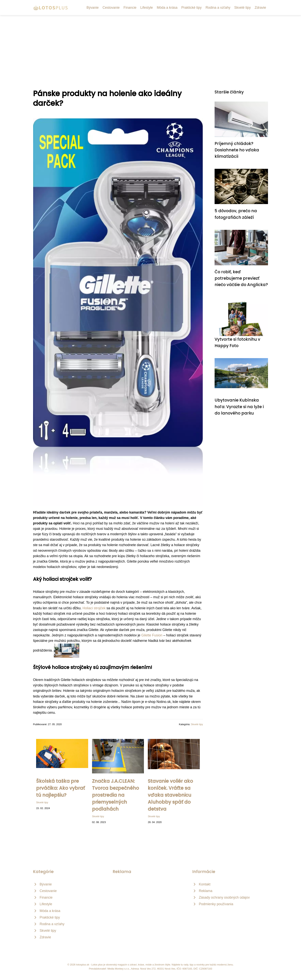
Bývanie (93, 8)
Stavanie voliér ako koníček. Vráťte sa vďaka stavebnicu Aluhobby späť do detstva (170, 795)
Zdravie (260, 8)
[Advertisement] (150, 44)
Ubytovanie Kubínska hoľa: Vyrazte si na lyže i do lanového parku (239, 407)
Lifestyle (147, 8)
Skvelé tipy (242, 8)
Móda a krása (167, 8)
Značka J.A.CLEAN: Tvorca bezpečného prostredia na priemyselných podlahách (116, 795)
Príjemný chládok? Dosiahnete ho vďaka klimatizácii (237, 150)
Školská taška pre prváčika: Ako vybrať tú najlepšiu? (60, 788)
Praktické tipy (192, 8)
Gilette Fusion (152, 635)
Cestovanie (111, 8)
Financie (130, 8)
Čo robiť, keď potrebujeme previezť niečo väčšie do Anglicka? (241, 278)
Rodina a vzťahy (218, 8)
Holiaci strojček (94, 608)
